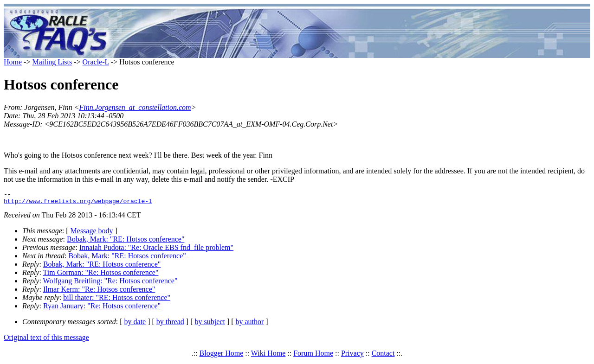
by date (135, 324)
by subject (210, 324)
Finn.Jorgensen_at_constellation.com (135, 107)
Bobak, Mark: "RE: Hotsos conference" (126, 242)
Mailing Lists (52, 62)
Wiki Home (268, 356)
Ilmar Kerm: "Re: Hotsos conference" (99, 292)
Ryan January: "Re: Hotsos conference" (102, 309)
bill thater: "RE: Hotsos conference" (117, 300)
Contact (383, 356)
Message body (92, 233)
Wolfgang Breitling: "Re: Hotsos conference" (110, 284)
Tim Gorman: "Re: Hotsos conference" (101, 275)
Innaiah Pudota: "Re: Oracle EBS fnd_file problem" (156, 250)
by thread (170, 324)
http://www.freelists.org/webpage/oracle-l (78, 204)
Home (13, 62)
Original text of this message (46, 340)
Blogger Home (222, 356)
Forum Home (313, 356)
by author (249, 324)
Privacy (352, 356)
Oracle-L (96, 62)
